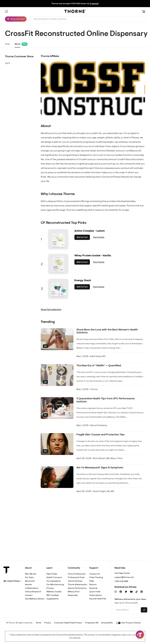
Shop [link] (7, 44)
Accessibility (107, 623)
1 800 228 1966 (121, 581)
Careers (29, 595)
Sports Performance (77, 588)
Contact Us (95, 574)
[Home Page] (75, 12)
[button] (6, 11)
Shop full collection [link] (51, 310)
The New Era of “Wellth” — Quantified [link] (99, 366)
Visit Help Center (122, 573)
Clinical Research (33, 592)
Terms (39, 623)
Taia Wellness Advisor (35, 599)
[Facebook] (121, 592)
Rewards (93, 588)
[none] (57, 339)
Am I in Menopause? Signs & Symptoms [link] (100, 468)
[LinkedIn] (142, 592)
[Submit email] (144, 610)
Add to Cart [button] (82, 237)
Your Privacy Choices (128, 623)
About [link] (17, 44)
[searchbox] (86, 19)
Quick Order (95, 592)
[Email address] (127, 610)
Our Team (29, 577)
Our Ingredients (54, 581)
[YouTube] (131, 592)
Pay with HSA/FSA (98, 599)
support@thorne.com (124, 577)
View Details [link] (99, 237)
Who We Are (31, 574)
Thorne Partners (75, 581)
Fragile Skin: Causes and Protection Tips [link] (101, 435)
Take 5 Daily (52, 574)
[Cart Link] (144, 12)
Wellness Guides (54, 592)
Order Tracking (96, 577)
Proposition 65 (92, 623)
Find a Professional (77, 574)
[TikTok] (137, 592)
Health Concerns (54, 577)
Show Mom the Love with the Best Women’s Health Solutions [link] (107, 331)
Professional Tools (76, 577)
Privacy (48, 623)
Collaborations (32, 588)
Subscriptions (96, 595)
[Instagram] (116, 592)
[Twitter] (126, 592)
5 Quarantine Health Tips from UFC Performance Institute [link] (105, 400)
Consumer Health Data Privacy (68, 623)
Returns (93, 584)
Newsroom (30, 581)
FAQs (92, 581)
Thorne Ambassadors (78, 584)
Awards (28, 584)
